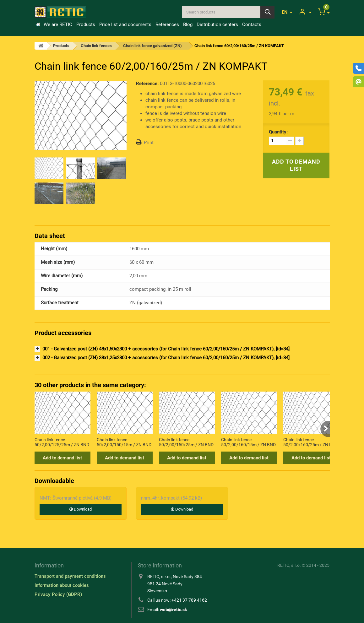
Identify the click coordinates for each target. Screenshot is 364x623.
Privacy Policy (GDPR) (58, 594)
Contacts (252, 24)
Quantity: (278, 132)
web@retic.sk (173, 609)
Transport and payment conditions (70, 576)
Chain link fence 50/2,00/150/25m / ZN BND (186, 442)
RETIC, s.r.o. (289, 565)
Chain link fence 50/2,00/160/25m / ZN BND (311, 442)
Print (149, 143)
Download (81, 509)
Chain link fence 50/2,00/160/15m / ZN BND (248, 442)
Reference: (147, 84)
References (167, 24)
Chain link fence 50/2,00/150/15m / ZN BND (124, 442)
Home (38, 24)
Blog (188, 24)
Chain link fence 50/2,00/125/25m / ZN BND (62, 442)
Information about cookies (62, 585)
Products (86, 24)
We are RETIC (58, 24)
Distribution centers (217, 24)
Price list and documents (125, 24)
